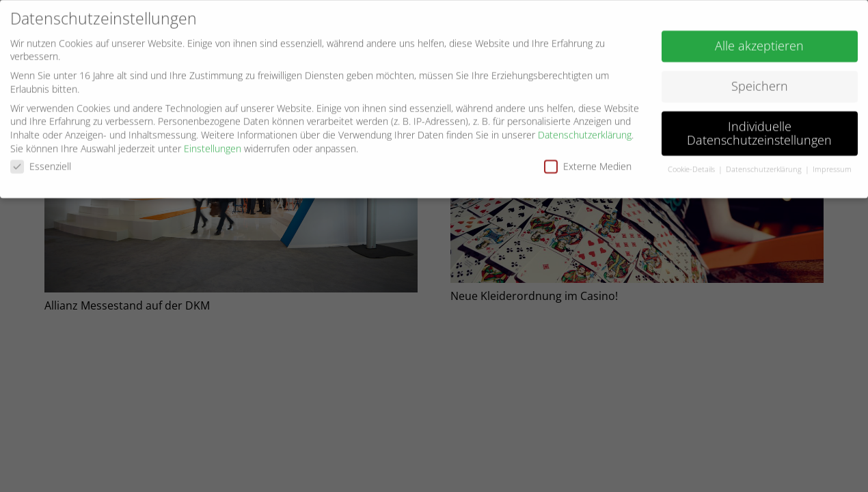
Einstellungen (213, 146)
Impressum (832, 167)
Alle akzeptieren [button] (759, 43)
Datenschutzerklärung (585, 132)
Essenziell (41, 164)
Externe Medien (588, 164)
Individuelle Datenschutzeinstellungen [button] (759, 131)
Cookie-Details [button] (692, 167)
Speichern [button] (760, 83)
